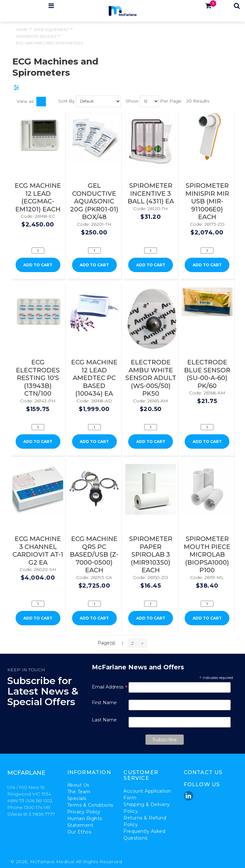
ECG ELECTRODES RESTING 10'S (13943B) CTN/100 (38, 378)
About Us (78, 785)
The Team (79, 792)
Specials (77, 798)
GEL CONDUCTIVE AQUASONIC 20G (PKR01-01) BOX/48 (94, 201)
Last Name (104, 720)
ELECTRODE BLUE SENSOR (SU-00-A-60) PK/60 (207, 374)
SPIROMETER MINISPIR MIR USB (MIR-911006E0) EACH (207, 201)
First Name (104, 703)
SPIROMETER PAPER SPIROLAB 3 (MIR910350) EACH (151, 554)
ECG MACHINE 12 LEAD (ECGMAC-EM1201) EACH (38, 197)
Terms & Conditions (90, 805)
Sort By (67, 101)
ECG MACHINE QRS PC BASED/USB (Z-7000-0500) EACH (94, 554)
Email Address (110, 687)
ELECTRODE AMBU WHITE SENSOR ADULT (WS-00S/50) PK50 (151, 378)
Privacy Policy (84, 812)
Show (132, 101)
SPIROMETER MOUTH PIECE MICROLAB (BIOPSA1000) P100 (207, 554)
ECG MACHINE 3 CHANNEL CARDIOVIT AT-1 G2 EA (38, 551)
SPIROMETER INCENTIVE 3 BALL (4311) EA (151, 193)
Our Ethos (79, 832)
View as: (26, 101)
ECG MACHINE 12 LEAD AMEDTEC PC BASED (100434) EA (94, 378)
